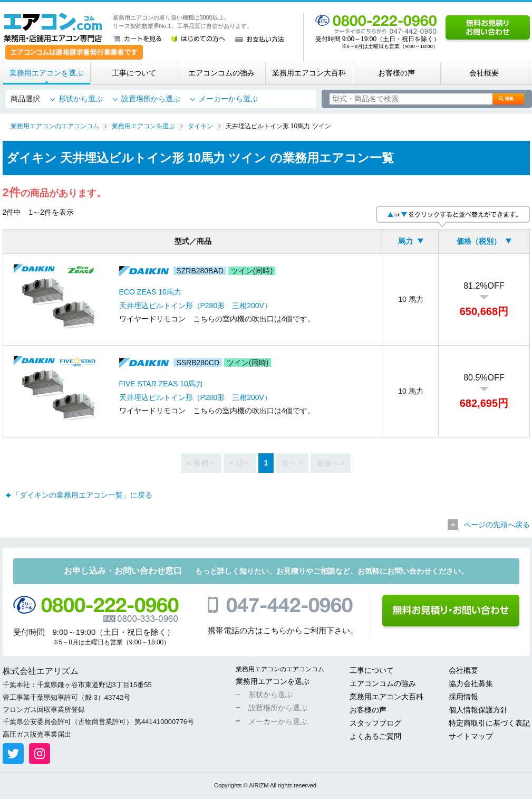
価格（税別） (479, 241)
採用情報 (463, 697)
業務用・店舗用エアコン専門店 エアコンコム (53, 27)
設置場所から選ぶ (151, 99)
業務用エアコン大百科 (309, 73)
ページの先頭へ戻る (497, 525)
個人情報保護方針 (478, 710)
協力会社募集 (471, 683)
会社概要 (484, 73)
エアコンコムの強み (221, 73)
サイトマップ (471, 736)
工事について (134, 73)
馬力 (405, 241)
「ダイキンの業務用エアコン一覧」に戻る (82, 495)
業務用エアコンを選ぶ (46, 73)
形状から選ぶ (81, 99)
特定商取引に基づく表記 (489, 723)
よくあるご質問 (375, 736)
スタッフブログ (375, 723)
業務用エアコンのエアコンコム (280, 669)
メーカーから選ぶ (228, 99)
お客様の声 (396, 73)
